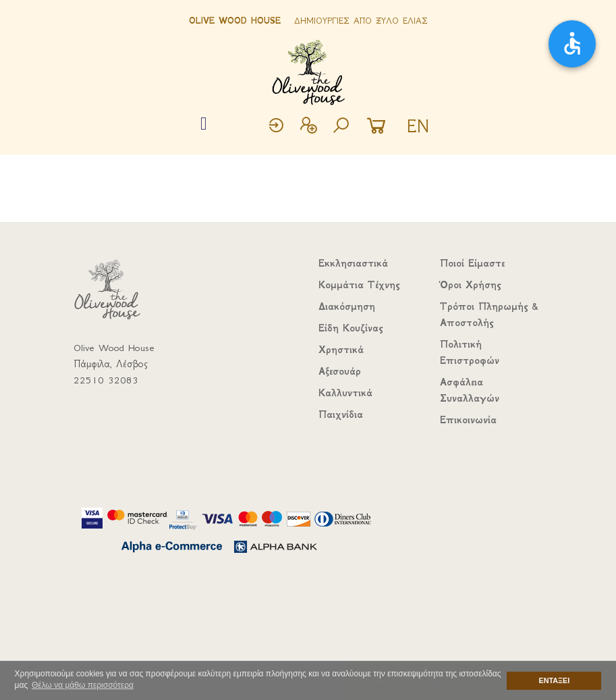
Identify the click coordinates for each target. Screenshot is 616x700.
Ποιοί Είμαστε (472, 263)
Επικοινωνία (468, 420)
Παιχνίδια (341, 414)
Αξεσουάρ (340, 371)
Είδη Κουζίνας (351, 328)
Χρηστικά (341, 350)
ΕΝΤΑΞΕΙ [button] (555, 680)
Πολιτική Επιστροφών (470, 352)
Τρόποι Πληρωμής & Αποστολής (489, 315)
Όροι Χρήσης (470, 285)
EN (418, 126)
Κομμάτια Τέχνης (359, 285)
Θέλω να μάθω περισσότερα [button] (83, 685)
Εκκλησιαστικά (353, 263)
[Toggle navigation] (204, 125)
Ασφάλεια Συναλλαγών (470, 390)
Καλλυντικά (345, 393)
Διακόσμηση (347, 306)
